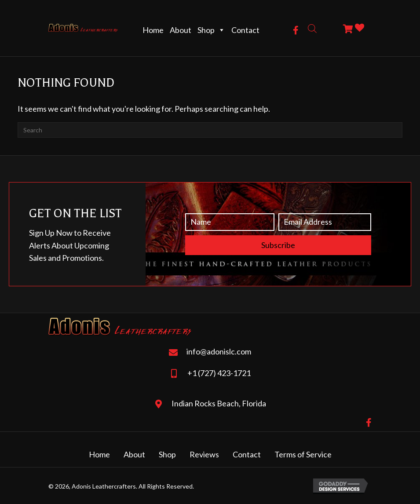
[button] (296, 30)
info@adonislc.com (219, 351)
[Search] (210, 130)
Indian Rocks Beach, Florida (219, 403)
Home (153, 30)
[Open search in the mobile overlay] (312, 28)
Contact (245, 30)
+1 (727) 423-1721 (219, 373)
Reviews (204, 454)
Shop (211, 30)
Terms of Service (303, 454)
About (181, 30)
